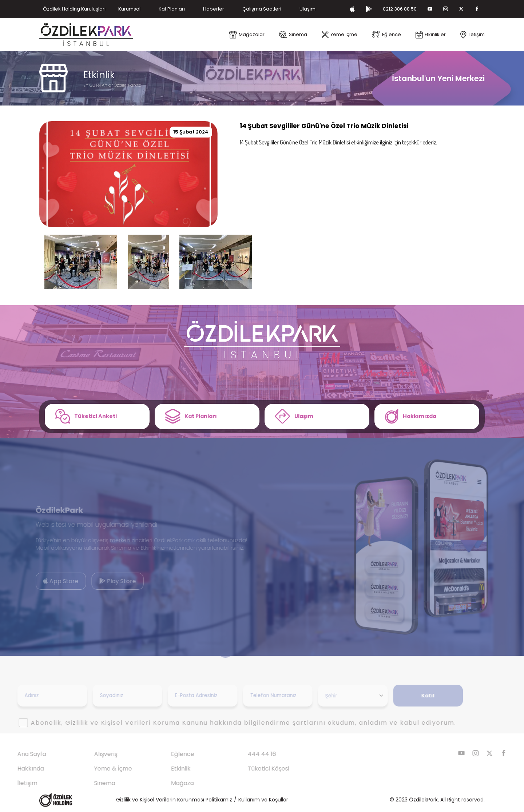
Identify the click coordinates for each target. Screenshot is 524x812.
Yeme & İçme (100, 769)
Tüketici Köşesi (256, 769)
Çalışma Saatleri (262, 9)
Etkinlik (168, 769)
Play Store (105, 581)
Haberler (214, 9)
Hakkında (18, 769)
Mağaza (170, 783)
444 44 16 (249, 754)
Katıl (415, 696)
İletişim (15, 783)
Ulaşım (307, 9)
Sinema (92, 783)
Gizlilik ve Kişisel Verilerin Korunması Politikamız (174, 800)
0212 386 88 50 (400, 9)
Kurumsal (129, 9)
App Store (48, 581)
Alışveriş (93, 754)
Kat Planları (172, 9)
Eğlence (170, 754)
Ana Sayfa (19, 754)
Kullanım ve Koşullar (263, 800)
